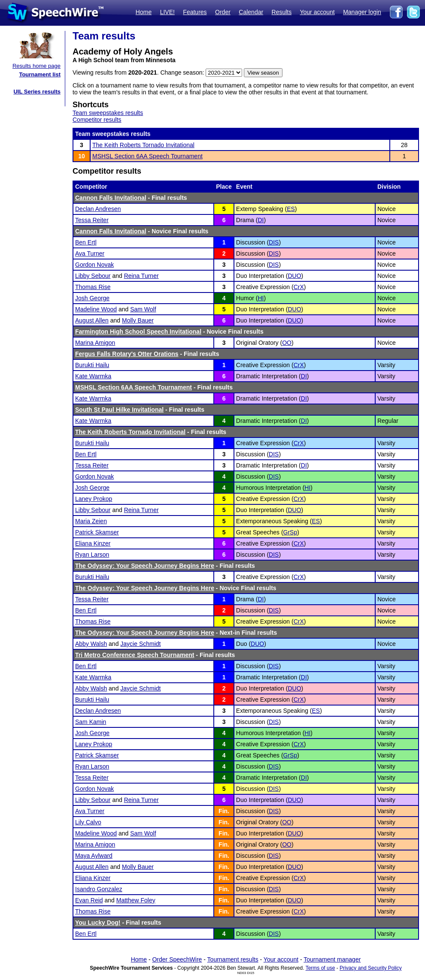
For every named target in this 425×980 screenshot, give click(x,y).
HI (261, 298)
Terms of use (320, 968)
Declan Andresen (98, 209)
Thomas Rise (93, 287)
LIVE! (167, 12)
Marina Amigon (95, 343)
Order (223, 12)
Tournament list (40, 74)
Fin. (224, 811)
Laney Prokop (94, 499)
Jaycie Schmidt (140, 644)
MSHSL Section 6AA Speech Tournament (147, 156)
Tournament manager (332, 959)
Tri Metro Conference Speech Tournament (135, 655)
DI (261, 220)
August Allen (92, 320)
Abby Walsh (91, 644)
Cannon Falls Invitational (111, 198)
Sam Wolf (143, 309)
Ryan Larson (92, 555)
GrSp (290, 532)
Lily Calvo (88, 822)
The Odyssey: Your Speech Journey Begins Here (145, 566)
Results (282, 12)
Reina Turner (141, 276)
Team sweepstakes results (108, 113)
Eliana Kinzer (93, 543)
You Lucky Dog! (98, 923)
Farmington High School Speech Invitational (138, 332)
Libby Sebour (93, 276)
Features (195, 12)
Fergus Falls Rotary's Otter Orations (127, 354)
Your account (317, 12)
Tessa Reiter (92, 220)
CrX (299, 287)
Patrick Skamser (97, 532)
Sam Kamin (91, 722)
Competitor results (97, 120)
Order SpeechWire (177, 959)
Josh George (92, 298)
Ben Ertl (86, 242)
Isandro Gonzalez (99, 889)
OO (287, 343)
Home (144, 12)
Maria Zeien (91, 521)
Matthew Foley (136, 900)
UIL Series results (37, 92)
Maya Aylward (94, 856)
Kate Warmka (93, 376)
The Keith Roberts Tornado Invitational (143, 145)
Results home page (36, 66)
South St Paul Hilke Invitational (119, 410)
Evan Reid (89, 900)
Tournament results (233, 959)
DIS (274, 242)
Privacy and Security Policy (371, 968)
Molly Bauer (138, 320)
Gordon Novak (94, 265)
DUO (294, 276)
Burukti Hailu (92, 365)
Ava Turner (90, 253)
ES (291, 209)
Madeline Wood (96, 309)
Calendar (251, 12)
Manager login (362, 12)
